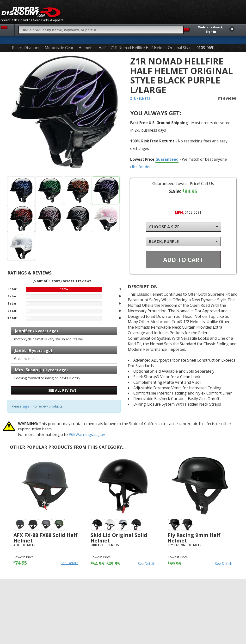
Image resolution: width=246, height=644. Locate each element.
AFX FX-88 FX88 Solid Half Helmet (46, 538)
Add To (183, 260)
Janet (21, 350)
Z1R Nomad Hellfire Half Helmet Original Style (151, 48)
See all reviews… (64, 390)
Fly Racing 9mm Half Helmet (194, 538)
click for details (143, 167)
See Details (70, 563)
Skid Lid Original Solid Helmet (119, 538)
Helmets (86, 48)
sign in (28, 406)
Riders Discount (26, 48)
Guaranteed (167, 159)
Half (102, 48)
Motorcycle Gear (59, 48)
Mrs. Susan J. (29, 370)
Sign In (211, 32)
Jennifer (23, 331)
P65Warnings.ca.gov (87, 434)
